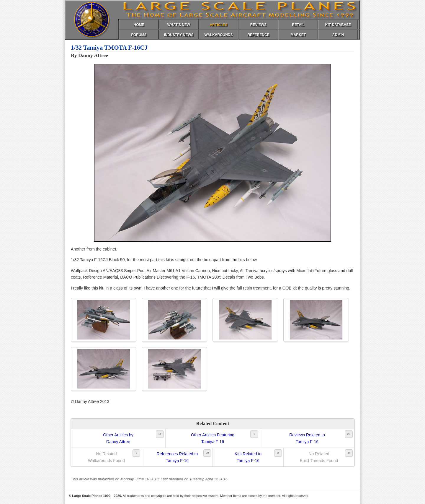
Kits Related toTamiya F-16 (248, 457)
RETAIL (298, 25)
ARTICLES (219, 25)
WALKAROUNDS (219, 35)
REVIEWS (258, 25)
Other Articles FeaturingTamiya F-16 (213, 438)
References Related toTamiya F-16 (177, 457)
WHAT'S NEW (179, 25)
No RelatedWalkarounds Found (106, 457)
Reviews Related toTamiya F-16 (307, 438)
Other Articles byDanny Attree (118, 438)
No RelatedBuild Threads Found (319, 457)
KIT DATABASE (338, 25)
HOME (139, 25)
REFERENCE (258, 35)
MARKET (298, 35)
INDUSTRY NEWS (179, 35)
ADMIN (338, 35)
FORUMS (139, 35)
